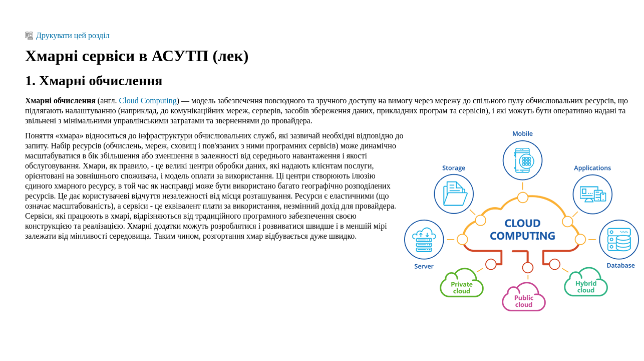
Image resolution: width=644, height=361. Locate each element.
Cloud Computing (148, 101)
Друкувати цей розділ (67, 35)
